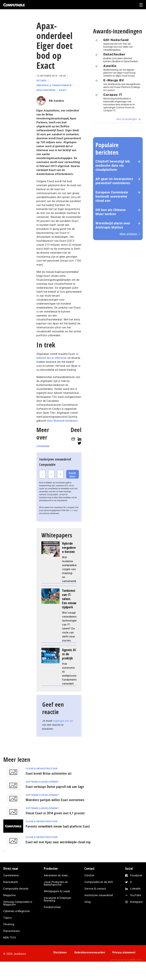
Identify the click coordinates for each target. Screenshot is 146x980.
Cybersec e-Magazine (17, 911)
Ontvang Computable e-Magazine (18, 903)
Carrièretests (11, 875)
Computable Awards (16, 889)
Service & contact (95, 889)
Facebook (136, 875)
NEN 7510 (10, 938)
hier (72, 510)
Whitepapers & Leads (57, 891)
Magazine (9, 895)
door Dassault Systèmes (62, 421)
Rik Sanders (57, 101)
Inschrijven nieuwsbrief (99, 895)
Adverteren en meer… (57, 875)
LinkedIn (135, 889)
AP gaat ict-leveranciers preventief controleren (114, 181)
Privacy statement (124, 952)
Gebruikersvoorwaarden (90, 952)
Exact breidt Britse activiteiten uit (49, 773)
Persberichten (52, 907)
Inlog (88, 902)
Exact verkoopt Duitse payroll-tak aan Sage (55, 787)
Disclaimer (60, 952)
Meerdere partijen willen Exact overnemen (55, 800)
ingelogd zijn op (63, 721)
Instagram (136, 902)
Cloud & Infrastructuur (42, 769)
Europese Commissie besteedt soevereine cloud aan (112, 196)
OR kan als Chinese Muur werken (111, 212)
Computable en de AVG (99, 882)
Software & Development (42, 782)
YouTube (136, 895)
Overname (43, 446)
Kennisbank (11, 882)
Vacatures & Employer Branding (58, 899)
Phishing (9, 924)
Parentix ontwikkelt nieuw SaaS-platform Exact (58, 826)
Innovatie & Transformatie (54, 85)
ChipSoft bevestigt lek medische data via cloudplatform (113, 166)
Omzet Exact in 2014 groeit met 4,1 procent (55, 813)
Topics (7, 918)
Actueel (42, 81)
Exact (63, 90)
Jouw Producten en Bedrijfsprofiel (56, 883)
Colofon (89, 875)
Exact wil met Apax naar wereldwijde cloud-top (58, 842)
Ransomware (11, 931)
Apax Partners (46, 90)
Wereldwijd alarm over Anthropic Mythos (113, 225)
